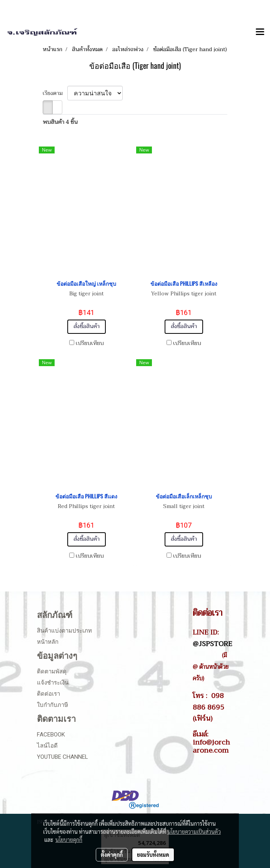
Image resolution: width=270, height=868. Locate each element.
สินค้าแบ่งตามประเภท (64, 631)
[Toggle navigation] (260, 32)
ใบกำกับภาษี (52, 705)
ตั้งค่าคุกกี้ (112, 855)
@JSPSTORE (212, 644)
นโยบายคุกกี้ (69, 840)
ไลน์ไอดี (47, 746)
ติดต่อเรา (48, 694)
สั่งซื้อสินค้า (87, 326)
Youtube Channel (62, 757)
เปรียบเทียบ (90, 343)
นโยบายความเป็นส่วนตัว (194, 831)
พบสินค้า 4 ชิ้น (60, 122)
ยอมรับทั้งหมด (153, 855)
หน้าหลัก (48, 642)
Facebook (51, 735)
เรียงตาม (55, 93)
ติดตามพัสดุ (52, 671)
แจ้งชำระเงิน (53, 683)
